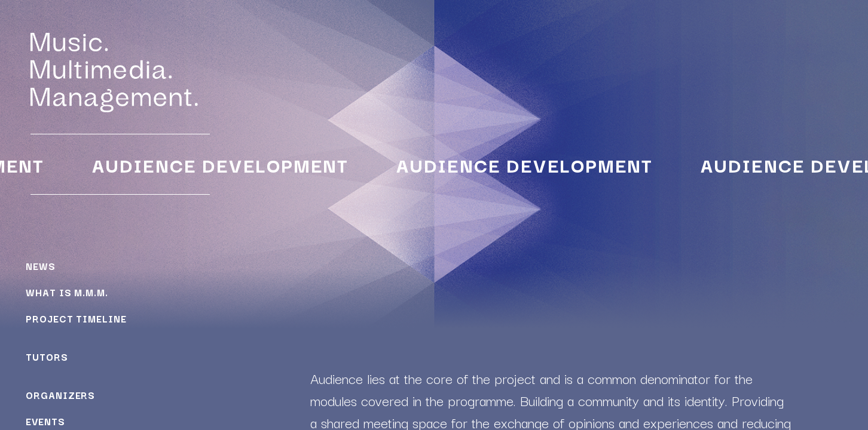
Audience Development (218, 165)
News (41, 266)
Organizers (60, 395)
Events (45, 421)
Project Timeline (76, 318)
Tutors (47, 357)
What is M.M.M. (67, 292)
